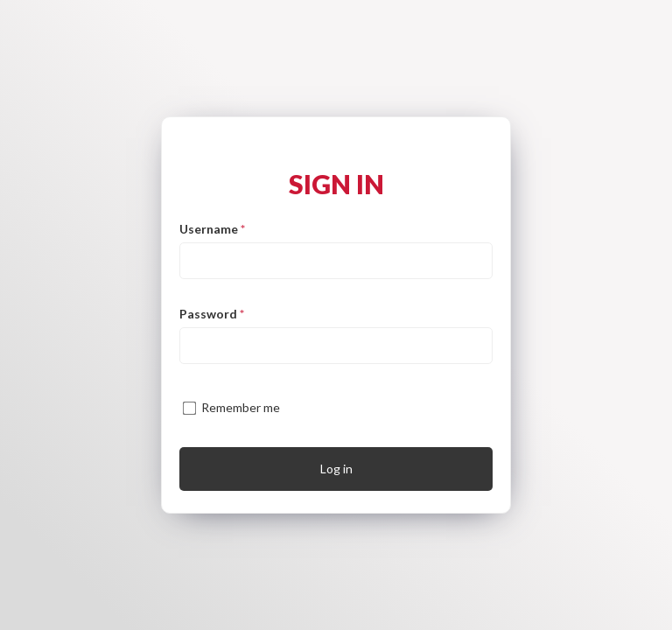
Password (212, 314)
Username (212, 229)
